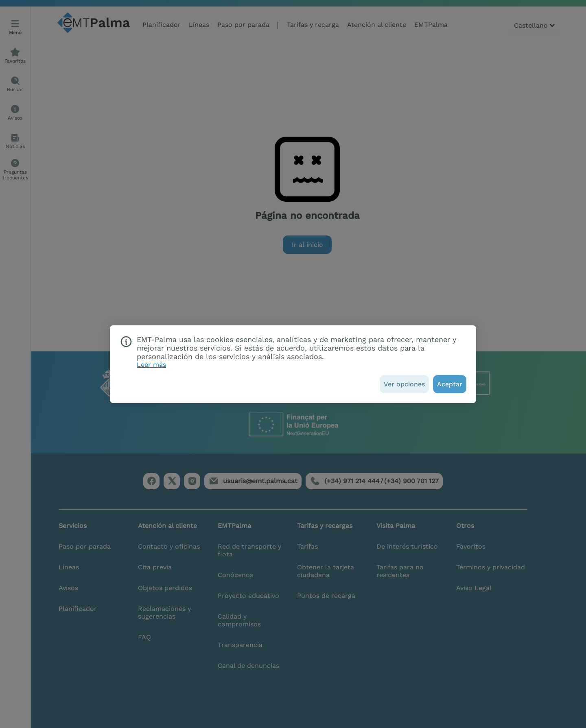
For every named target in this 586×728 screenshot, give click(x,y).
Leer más (151, 365)
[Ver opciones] (404, 384)
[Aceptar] (450, 384)
